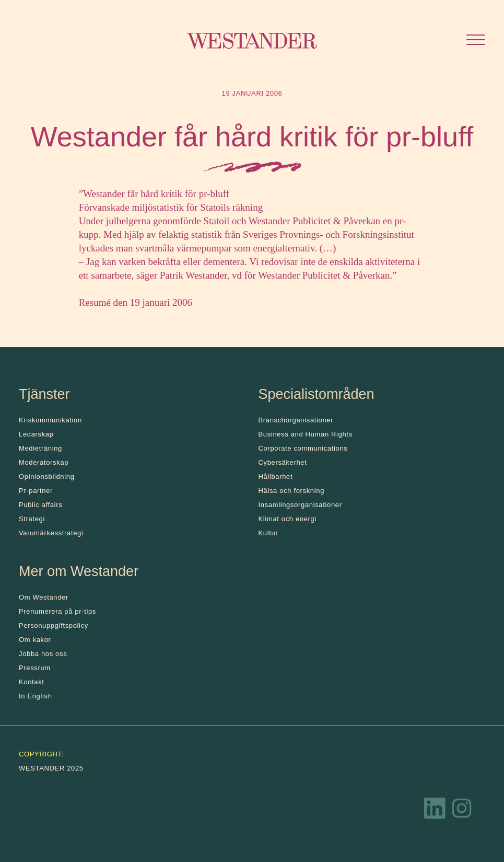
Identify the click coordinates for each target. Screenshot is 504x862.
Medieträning (40, 448)
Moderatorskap (44, 462)
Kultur (268, 533)
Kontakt (32, 682)
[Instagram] (462, 811)
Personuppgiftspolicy (54, 625)
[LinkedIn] (435, 811)
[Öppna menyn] (476, 41)
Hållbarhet (276, 476)
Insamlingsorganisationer (300, 505)
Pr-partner (36, 491)
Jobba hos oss (43, 654)
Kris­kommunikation (50, 420)
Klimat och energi (288, 519)
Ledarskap (36, 434)
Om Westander (44, 597)
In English (36, 696)
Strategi (32, 519)
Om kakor (35, 640)
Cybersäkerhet (283, 462)
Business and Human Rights (306, 434)
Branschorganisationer (296, 420)
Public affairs (40, 505)
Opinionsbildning (47, 476)
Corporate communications (303, 448)
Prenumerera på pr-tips (57, 611)
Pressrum (35, 668)
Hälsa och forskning (292, 491)
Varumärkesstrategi (51, 533)
